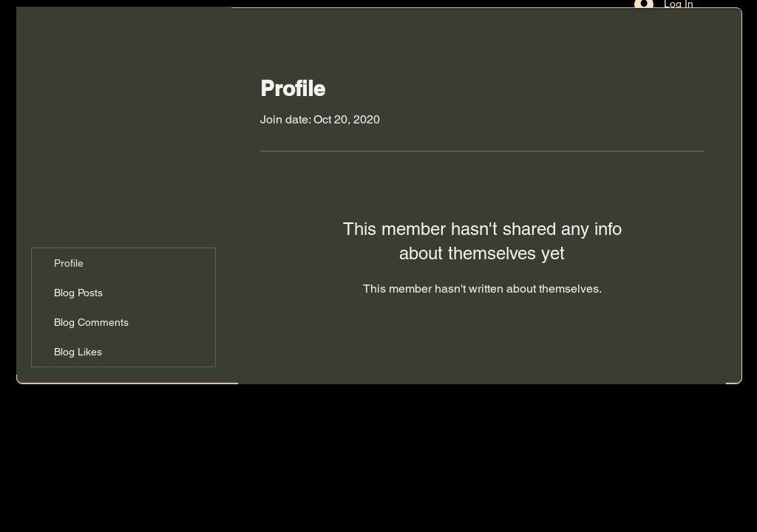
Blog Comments (91, 322)
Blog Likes (78, 352)
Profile (69, 263)
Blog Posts (78, 293)
